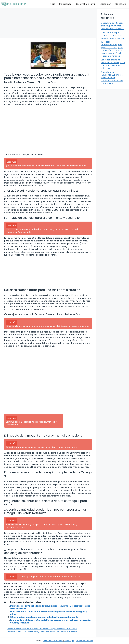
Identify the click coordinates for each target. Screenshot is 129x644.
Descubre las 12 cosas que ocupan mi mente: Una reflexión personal (113, 26)
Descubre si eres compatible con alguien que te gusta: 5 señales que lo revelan (42, 631)
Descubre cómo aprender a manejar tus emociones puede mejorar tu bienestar (42, 629)
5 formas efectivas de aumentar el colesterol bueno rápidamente (44, 617)
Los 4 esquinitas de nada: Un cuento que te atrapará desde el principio (113, 64)
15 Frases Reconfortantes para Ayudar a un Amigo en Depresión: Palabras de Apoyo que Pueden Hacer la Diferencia (112, 49)
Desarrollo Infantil (85, 4)
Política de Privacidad (53, 641)
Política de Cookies (84, 641)
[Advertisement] (48, 23)
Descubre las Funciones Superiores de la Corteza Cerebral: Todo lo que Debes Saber (112, 78)
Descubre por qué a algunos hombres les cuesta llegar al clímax (113, 35)
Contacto (121, 4)
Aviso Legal (69, 641)
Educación (105, 4)
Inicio (52, 4)
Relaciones (65, 4)
